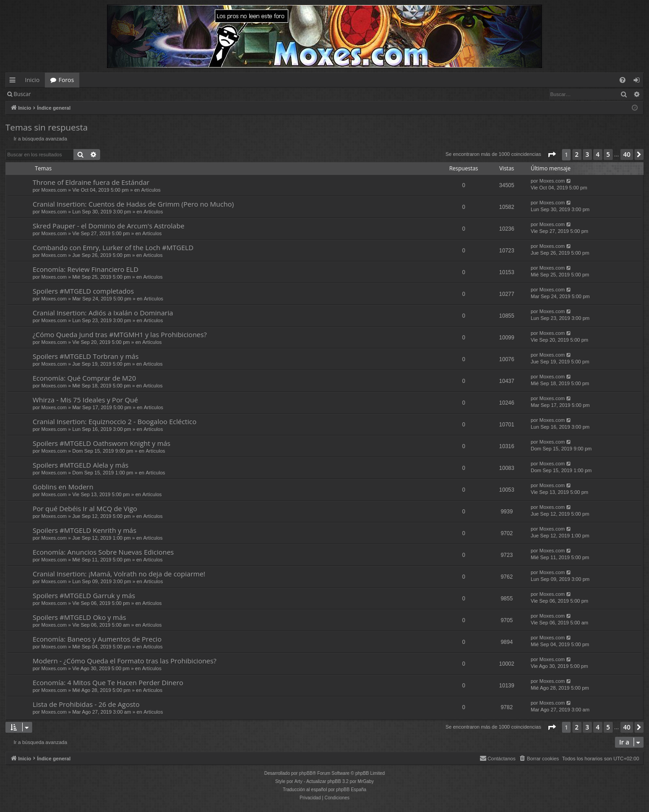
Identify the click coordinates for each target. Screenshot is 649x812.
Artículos (151, 190)
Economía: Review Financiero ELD (85, 269)
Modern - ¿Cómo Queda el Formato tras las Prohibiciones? (124, 661)
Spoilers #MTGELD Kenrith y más (85, 530)
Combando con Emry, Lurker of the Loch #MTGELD (113, 247)
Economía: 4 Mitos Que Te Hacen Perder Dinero (108, 682)
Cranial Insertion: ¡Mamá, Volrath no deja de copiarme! (119, 574)
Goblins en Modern (63, 487)
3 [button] (587, 154)
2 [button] (577, 154)
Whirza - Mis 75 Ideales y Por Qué (85, 400)
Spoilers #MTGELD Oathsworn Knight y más (102, 443)
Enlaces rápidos (14, 82)
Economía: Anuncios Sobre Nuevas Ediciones (103, 552)
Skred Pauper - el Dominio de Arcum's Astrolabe (109, 226)
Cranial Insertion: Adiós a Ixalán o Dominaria (103, 313)
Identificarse (60, 94)
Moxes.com (54, 190)
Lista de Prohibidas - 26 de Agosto (86, 704)
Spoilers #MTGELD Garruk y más (84, 595)
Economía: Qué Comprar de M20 (84, 378)
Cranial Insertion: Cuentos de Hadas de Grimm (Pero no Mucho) (133, 204)
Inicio (32, 80)
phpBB (306, 773)
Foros (66, 80)
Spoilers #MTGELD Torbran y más (86, 356)
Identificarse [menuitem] (639, 82)
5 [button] (608, 154)
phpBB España (351, 790)
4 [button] (598, 154)
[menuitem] (622, 80)
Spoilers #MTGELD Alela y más (80, 465)
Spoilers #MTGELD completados (83, 291)
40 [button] (627, 154)
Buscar (22, 94)
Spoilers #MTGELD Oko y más (79, 617)
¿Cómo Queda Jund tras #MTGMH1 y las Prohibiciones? (120, 334)
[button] (552, 155)
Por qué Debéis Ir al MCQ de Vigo (85, 508)
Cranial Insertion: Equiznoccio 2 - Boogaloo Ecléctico (114, 421)
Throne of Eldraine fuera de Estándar (91, 182)
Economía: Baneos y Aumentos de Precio (97, 639)
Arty (299, 781)
